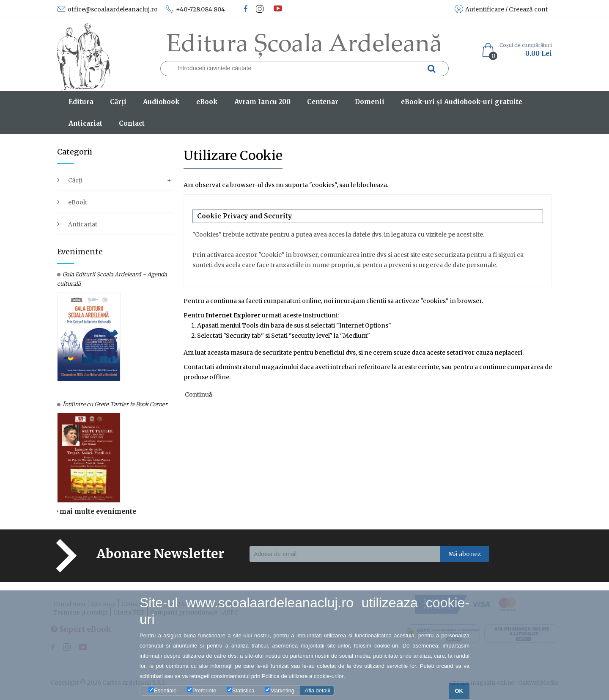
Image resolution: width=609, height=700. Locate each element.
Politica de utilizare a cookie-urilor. (303, 676)
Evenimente (80, 252)
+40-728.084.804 (195, 9)
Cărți (75, 180)
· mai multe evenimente (97, 511)
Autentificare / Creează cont (501, 9)
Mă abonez (465, 554)
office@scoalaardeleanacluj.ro (107, 9)
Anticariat (83, 224)
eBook (78, 202)
